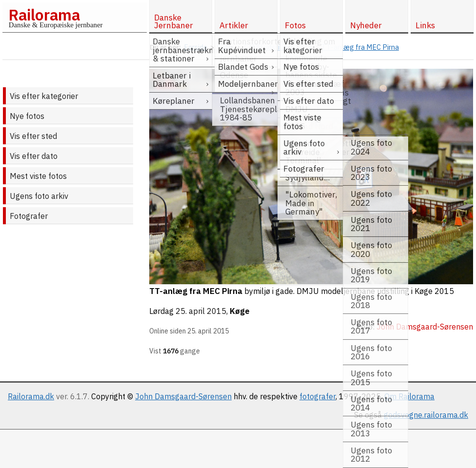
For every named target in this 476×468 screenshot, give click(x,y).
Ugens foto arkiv (39, 196)
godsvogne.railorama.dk (426, 415)
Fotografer (29, 216)
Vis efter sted (33, 136)
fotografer (317, 396)
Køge (240, 311)
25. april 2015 (201, 311)
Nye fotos (27, 116)
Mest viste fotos (38, 176)
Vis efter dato (34, 156)
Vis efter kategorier (44, 96)
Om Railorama (409, 396)
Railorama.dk (31, 396)
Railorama (44, 15)
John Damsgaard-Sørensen (183, 396)
